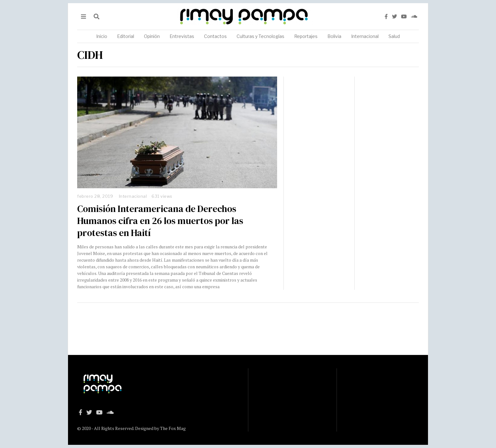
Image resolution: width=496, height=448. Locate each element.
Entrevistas (182, 36)
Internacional (365, 36)
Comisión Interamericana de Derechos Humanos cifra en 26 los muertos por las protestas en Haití (160, 221)
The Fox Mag (173, 428)
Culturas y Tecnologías (260, 36)
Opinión (152, 36)
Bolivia (334, 36)
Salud (394, 36)
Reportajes (306, 36)
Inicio (102, 36)
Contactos (215, 36)
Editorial (126, 36)
